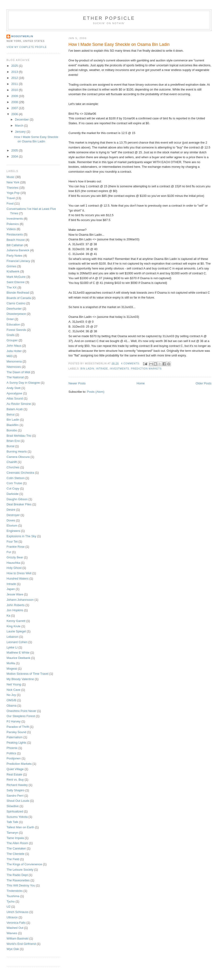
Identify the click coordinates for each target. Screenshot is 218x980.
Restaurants (15, 234)
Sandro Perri (15, 796)
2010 (15, 90)
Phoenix (12, 748)
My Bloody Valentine (20, 679)
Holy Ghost (14, 568)
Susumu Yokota (17, 817)
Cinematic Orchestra (20, 473)
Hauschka (13, 563)
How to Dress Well (19, 573)
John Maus (14, 346)
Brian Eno (13, 441)
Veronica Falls (16, 923)
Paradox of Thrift (18, 727)
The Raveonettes (18, 880)
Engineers (13, 531)
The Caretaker (16, 848)
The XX (12, 287)
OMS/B (11, 700)
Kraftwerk (13, 271)
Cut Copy (13, 488)
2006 (15, 114)
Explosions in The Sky (21, 536)
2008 (15, 102)
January (21, 132)
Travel (11, 198)
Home (141, 383)
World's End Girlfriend (21, 944)
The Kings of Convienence (24, 864)
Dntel (10, 319)
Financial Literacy (18, 261)
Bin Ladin (87, 369)
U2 (8, 907)
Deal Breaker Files (19, 504)
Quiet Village (15, 769)
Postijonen (14, 758)
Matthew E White (18, 653)
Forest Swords (16, 330)
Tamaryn (12, 833)
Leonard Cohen (17, 642)
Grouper (12, 340)
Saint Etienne (15, 282)
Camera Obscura (18, 457)
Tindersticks (15, 891)
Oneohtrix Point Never (21, 711)
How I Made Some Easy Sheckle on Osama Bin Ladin (119, 44)
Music (10, 177)
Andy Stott (13, 388)
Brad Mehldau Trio (19, 436)
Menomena (14, 361)
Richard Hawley (17, 785)
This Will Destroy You (21, 885)
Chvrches (13, 467)
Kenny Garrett (16, 621)
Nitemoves (14, 367)
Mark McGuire (16, 277)
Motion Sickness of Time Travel (27, 674)
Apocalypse (14, 393)
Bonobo (12, 430)
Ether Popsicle (109, 18)
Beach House (16, 240)
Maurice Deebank (18, 658)
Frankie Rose (15, 547)
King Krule (13, 626)
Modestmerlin (22, 36)
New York (13, 182)
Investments (119, 369)
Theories (12, 188)
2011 (15, 84)
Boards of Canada (19, 298)
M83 (9, 356)
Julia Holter (14, 351)
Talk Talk (12, 822)
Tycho (11, 901)
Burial (10, 446)
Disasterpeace (16, 314)
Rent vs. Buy (15, 780)
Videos (11, 229)
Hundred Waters (17, 579)
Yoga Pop (13, 193)
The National (15, 377)
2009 (15, 96)
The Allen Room (17, 843)
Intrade (102, 369)
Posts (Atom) (96, 392)
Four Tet (12, 542)
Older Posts (204, 383)
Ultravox (12, 917)
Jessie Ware (15, 594)
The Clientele (15, 854)
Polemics (13, 224)
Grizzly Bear (15, 557)
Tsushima (13, 896)
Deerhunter (14, 309)
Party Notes (14, 256)
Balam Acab (15, 409)
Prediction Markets (146, 369)
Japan (11, 589)
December (22, 119)
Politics (11, 753)
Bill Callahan (15, 245)
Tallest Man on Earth (20, 827)
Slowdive (13, 806)
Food (10, 203)
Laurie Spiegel (16, 631)
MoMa (11, 663)
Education (13, 324)
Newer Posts (77, 383)
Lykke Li (12, 647)
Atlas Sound (15, 398)
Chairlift (12, 462)
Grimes (11, 266)
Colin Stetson (15, 478)
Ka (8, 616)
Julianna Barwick (18, 250)
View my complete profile (27, 47)
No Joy (11, 695)
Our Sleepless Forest (21, 716)
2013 (15, 72)
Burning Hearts (17, 451)
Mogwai (12, 669)
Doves (11, 520)
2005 (15, 150)
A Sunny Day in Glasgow (23, 383)
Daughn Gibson (17, 499)
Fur (9, 552)
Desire (11, 510)
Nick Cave (13, 690)
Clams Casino (16, 303)
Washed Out (15, 928)
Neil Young (14, 684)
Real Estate (14, 774)
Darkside (12, 494)
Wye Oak (13, 949)
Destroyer (13, 515)
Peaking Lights (16, 743)
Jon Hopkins (15, 610)
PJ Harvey (13, 721)
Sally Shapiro (15, 790)
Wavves (12, 933)
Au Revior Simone (19, 404)
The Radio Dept (17, 875)
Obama (12, 706)
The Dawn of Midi (18, 372)
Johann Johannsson (20, 600)
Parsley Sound (16, 732)
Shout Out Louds (18, 801)
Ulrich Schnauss (17, 912)
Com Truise (14, 483)
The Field (13, 859)
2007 (15, 108)
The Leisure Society (20, 870)
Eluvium (12, 525)
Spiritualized (15, 811)
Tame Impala (15, 838)
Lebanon (12, 637)
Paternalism (15, 737)
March (20, 126)
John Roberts (15, 605)
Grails (10, 335)
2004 (15, 156)
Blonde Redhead (18, 293)
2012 (15, 78)
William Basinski (17, 938)
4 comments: (131, 364)
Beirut (10, 414)
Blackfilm (13, 425)
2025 (15, 66)
